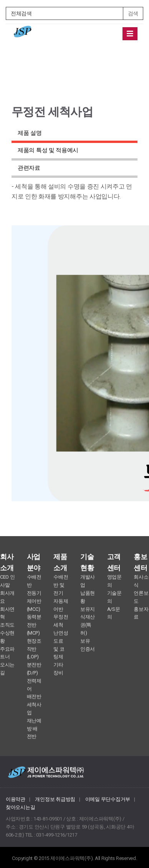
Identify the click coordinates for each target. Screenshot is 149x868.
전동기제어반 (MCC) (34, 601)
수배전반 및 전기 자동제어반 (61, 593)
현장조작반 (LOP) (34, 649)
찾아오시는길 (20, 807)
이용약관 (16, 799)
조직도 (7, 625)
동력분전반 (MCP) (34, 625)
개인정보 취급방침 (55, 799)
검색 (133, 13)
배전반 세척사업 (34, 705)
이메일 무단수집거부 (108, 799)
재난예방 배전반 (34, 729)
